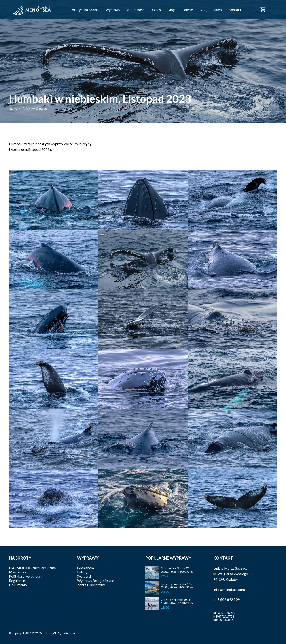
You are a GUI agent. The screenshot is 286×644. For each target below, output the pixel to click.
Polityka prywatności (25, 576)
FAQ (203, 10)
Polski (275, 7)
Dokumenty (18, 585)
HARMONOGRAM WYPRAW (33, 568)
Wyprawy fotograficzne (96, 580)
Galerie (187, 10)
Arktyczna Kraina (85, 10)
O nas (156, 10)
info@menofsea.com (229, 589)
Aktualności (136, 10)
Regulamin (17, 580)
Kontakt (235, 10)
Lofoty (82, 572)
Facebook (251, 9)
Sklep (218, 10)
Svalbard (84, 576)
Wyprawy (113, 10)
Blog (171, 10)
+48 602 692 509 (227, 599)
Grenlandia (86, 568)
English (275, 12)
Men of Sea (18, 572)
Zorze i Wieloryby (91, 585)
